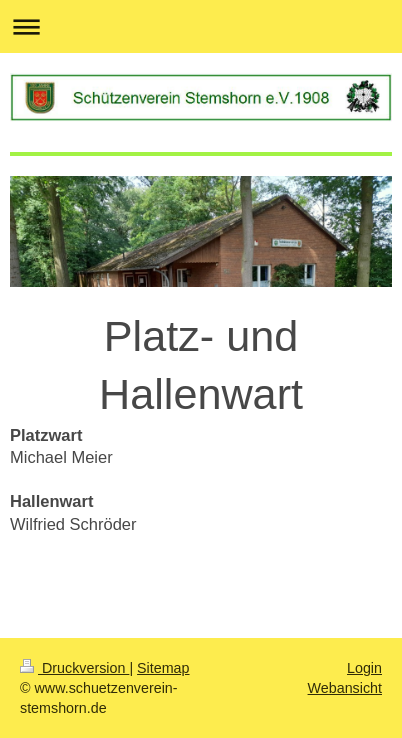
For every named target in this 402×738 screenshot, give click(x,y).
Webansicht (345, 688)
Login (364, 668)
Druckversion (74, 668)
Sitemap (163, 668)
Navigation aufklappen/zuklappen (201, 26)
